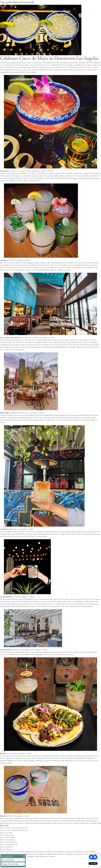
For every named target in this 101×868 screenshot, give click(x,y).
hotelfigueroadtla (51, 854)
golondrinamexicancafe (28, 854)
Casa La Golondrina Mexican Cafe (38, 178)
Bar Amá (3, 816)
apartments (41, 852)
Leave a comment (50, 857)
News (31, 852)
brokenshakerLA (60, 852)
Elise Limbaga (25, 852)
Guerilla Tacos (4, 529)
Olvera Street (4, 171)
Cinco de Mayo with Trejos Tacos (10, 338)
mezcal (87, 854)
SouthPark (30, 857)
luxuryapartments (79, 854)
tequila (36, 857)
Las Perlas (3, 260)
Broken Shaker (5, 413)
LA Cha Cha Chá (5, 597)
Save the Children (42, 536)
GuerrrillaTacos (40, 854)
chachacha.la (69, 852)
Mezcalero (3, 754)
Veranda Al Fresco (6, 650)
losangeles (69, 854)
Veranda (42, 857)
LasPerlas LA (61, 854)
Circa (48, 65)
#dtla (35, 852)
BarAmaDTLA (49, 852)
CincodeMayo (78, 852)
